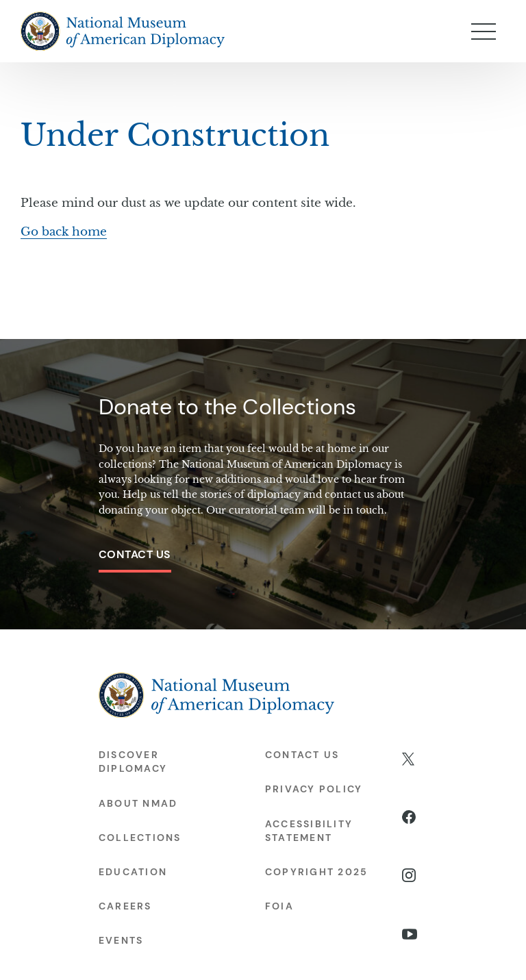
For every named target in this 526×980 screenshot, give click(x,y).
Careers (125, 906)
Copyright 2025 (316, 872)
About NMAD (138, 803)
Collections (140, 838)
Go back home (64, 232)
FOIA (279, 906)
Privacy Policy (314, 789)
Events (121, 940)
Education (133, 872)
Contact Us (135, 554)
